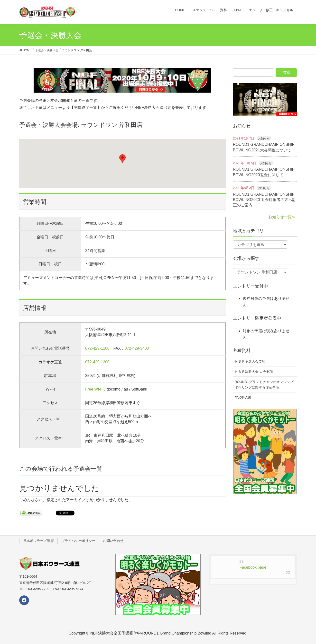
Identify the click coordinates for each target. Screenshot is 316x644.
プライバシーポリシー (78, 541)
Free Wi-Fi (94, 389)
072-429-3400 (137, 348)
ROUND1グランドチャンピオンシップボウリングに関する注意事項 (264, 385)
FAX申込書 (243, 398)
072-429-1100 (97, 348)
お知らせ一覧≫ (282, 217)
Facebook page (253, 567)
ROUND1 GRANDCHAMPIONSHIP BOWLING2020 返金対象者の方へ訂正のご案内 (265, 200)
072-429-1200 (97, 362)
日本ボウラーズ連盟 (38, 541)
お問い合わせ (113, 541)
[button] (122, 159)
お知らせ (264, 139)
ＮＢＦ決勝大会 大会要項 (254, 372)
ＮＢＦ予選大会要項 (250, 361)
